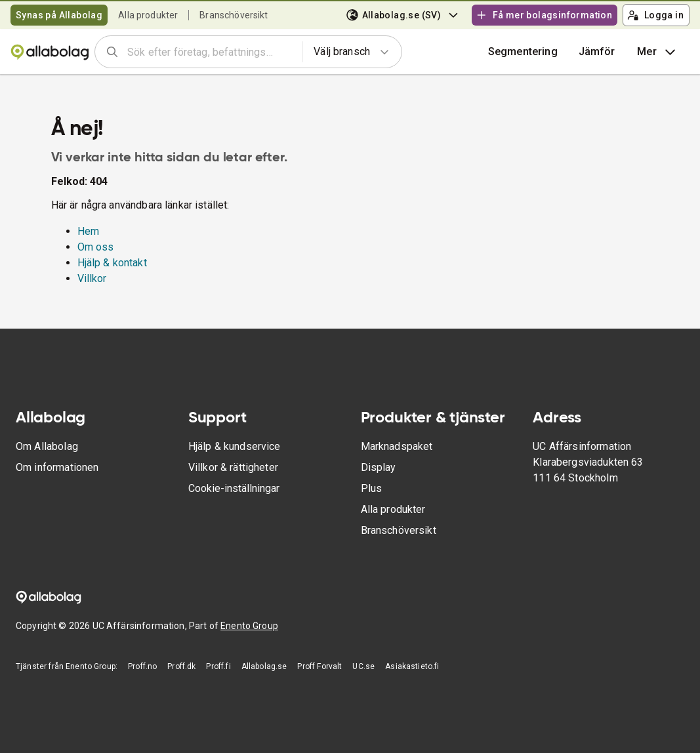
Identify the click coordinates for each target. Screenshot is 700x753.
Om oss (96, 247)
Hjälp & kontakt (112, 263)
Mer (658, 52)
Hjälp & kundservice (235, 446)
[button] (597, 52)
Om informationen (57, 467)
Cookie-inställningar (234, 488)
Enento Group (249, 626)
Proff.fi (218, 666)
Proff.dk (181, 666)
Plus (372, 488)
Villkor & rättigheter (233, 467)
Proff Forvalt (319, 666)
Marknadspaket (397, 446)
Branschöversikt (234, 15)
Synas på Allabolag (59, 15)
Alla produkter (148, 15)
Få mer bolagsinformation (544, 15)
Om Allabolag (47, 446)
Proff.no (142, 666)
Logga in (655, 15)
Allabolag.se (264, 666)
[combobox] (211, 52)
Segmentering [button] (523, 51)
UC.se (363, 666)
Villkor (92, 278)
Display (379, 467)
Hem (88, 231)
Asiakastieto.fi (412, 666)
